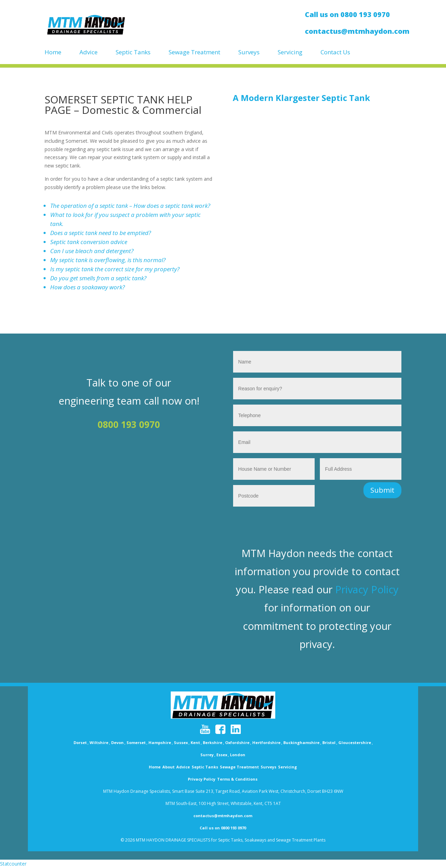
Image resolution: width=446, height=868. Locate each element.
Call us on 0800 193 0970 (223, 828)
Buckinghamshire (301, 742)
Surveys (249, 52)
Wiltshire (99, 742)
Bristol (329, 742)
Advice (89, 52)
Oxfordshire (237, 742)
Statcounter (13, 864)
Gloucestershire (355, 742)
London (238, 755)
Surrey (207, 755)
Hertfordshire (266, 742)
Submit (382, 490)
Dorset (80, 742)
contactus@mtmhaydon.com (223, 816)
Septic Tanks (133, 52)
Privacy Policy (367, 589)
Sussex (181, 742)
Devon (117, 742)
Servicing (290, 52)
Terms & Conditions (237, 779)
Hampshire (160, 742)
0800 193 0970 (129, 424)
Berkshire (213, 742)
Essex (222, 755)
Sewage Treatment (194, 52)
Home (53, 52)
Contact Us (335, 52)
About (168, 767)
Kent (195, 742)
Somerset (136, 742)
